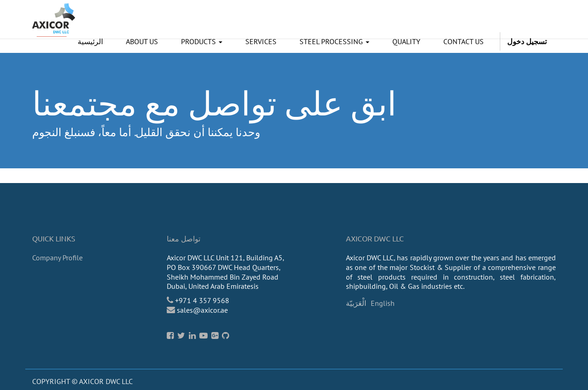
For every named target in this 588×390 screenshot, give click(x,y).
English (383, 303)
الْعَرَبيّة (356, 303)
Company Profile (57, 258)
